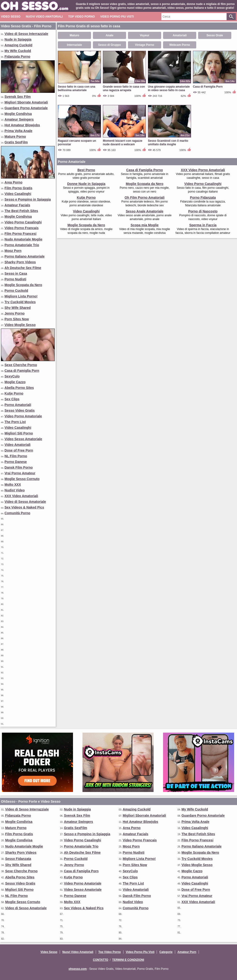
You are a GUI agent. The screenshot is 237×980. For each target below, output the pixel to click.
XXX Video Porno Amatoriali (203, 170)
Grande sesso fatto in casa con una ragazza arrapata (124, 88)
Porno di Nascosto (203, 211)
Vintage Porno (144, 45)
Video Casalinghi (18, 194)
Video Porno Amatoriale (23, 416)
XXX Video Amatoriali (21, 496)
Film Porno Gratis (18, 188)
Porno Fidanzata (203, 198)
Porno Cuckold (16, 291)
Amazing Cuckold (18, 45)
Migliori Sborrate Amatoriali (26, 102)
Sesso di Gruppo (109, 45)
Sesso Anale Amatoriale (145, 211)
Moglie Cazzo (15, 382)
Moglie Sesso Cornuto (22, 479)
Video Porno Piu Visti (117, 17)
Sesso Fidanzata (18, 859)
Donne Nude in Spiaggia (86, 184)
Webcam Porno (180, 45)
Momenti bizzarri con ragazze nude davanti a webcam (123, 143)
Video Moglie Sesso (20, 325)
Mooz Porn (13, 251)
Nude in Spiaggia (18, 39)
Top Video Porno (82, 17)
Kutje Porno (14, 393)
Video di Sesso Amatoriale (25, 502)
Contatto (101, 960)
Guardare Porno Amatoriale (26, 108)
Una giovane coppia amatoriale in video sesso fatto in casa (169, 88)
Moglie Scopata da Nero (23, 285)
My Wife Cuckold (18, 51)
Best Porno (86, 170)
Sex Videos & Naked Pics (24, 507)
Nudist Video (15, 490)
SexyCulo (12, 376)
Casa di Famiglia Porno (145, 170)
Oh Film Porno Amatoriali (145, 198)
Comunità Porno (17, 513)
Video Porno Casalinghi (23, 222)
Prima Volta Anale (18, 131)
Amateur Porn (187, 952)
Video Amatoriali (18, 445)
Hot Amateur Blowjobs (22, 125)
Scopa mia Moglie (145, 225)
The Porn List (15, 422)
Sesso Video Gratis (20, 410)
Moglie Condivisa (18, 114)
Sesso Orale (215, 35)
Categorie (166, 952)
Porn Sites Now (17, 319)
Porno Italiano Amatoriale (25, 256)
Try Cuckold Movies (20, 302)
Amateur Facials (17, 205)
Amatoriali (180, 35)
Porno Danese (16, 462)
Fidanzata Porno (17, 57)
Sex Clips (12, 399)
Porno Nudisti (15, 279)
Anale (110, 35)
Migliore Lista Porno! (21, 296)
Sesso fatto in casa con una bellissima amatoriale (77, 88)
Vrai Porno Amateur (20, 473)
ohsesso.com (78, 969)
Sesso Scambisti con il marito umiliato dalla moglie (168, 143)
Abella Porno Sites (19, 388)
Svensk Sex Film (18, 97)
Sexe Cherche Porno (21, 365)
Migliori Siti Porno (19, 433)
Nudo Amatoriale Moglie (23, 239)
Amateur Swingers (19, 119)
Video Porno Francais (22, 228)
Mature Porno (15, 137)
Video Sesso (11, 17)
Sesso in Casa (16, 273)
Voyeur (145, 35)
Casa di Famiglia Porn (22, 371)
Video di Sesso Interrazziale (26, 34)
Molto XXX (13, 485)
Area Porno (13, 182)
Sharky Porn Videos (20, 262)
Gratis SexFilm (16, 142)
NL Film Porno (16, 456)
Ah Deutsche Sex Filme (23, 268)
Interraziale (74, 45)
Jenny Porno (15, 313)
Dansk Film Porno (19, 467)
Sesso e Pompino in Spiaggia (28, 199)
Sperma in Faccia (203, 225)
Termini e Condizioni (128, 960)
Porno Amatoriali (18, 405)
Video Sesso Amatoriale (23, 439)
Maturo (74, 35)
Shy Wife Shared (18, 308)
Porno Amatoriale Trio (22, 245)
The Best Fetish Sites (21, 211)
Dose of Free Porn (19, 450)
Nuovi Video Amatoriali (44, 17)
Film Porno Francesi (21, 234)
